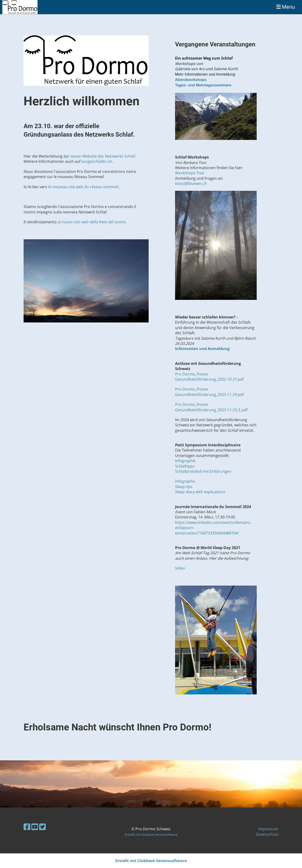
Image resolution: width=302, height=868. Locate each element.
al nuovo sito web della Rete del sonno (92, 222)
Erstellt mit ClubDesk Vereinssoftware (151, 835)
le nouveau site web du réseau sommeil (83, 187)
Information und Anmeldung (202, 349)
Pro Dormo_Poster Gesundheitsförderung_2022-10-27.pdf (209, 377)
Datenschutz (267, 834)
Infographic (185, 481)
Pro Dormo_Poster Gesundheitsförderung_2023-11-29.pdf (209, 392)
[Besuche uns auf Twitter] (42, 827)
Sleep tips (184, 487)
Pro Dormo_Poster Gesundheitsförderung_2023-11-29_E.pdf (211, 407)
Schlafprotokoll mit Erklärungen (203, 471)
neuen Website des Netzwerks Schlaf (103, 156)
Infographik (185, 461)
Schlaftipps (185, 466)
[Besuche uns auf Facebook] (27, 827)
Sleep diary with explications (200, 492)
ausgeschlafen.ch (97, 161)
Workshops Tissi (190, 173)
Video (180, 568)
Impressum (268, 829)
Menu (286, 7)
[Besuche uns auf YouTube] (35, 827)
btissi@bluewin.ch (191, 183)
